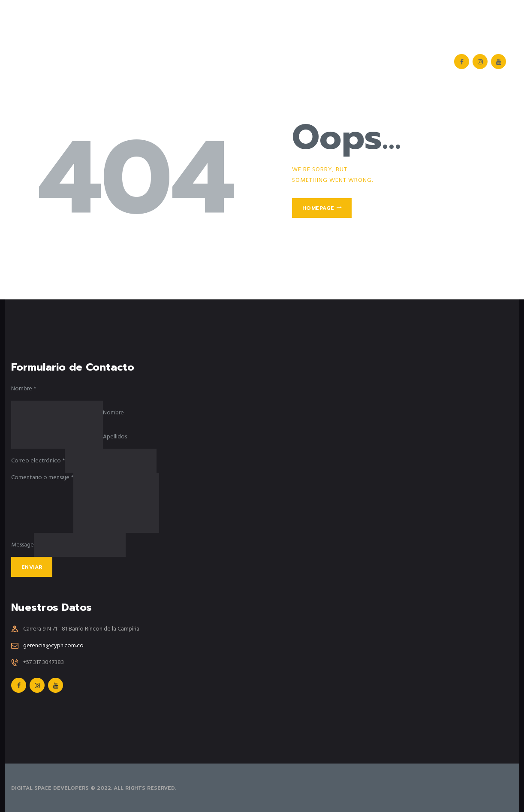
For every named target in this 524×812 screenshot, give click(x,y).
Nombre (24, 389)
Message (23, 545)
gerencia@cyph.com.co (53, 646)
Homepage (318, 208)
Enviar (32, 567)
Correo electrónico (38, 461)
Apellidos (115, 437)
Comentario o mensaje (42, 478)
